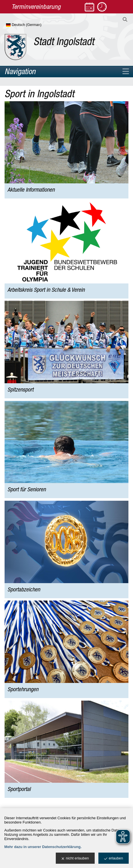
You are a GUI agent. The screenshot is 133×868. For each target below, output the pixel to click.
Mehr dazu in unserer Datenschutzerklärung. (43, 847)
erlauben (114, 858)
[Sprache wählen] (33, 25)
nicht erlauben (75, 858)
